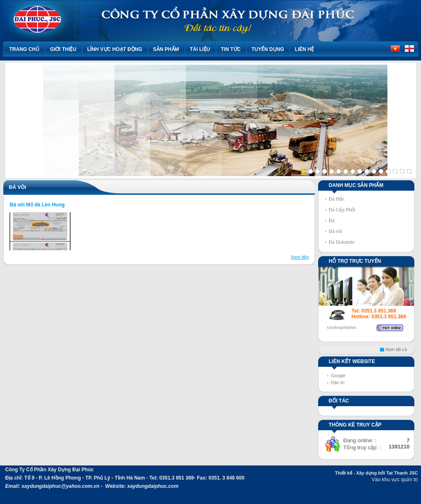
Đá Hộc (337, 199)
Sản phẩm (166, 49)
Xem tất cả (396, 349)
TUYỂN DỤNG (268, 49)
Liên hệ (304, 49)
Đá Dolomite (342, 242)
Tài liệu (200, 49)
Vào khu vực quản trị (395, 480)
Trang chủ (24, 49)
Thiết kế (343, 473)
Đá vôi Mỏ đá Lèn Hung (37, 205)
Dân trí (338, 383)
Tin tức (231, 49)
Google (338, 376)
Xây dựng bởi (371, 473)
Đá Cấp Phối (342, 210)
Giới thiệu (63, 49)
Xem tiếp (300, 257)
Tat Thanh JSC (402, 473)
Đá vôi (336, 231)
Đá (332, 220)
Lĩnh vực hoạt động (115, 49)
